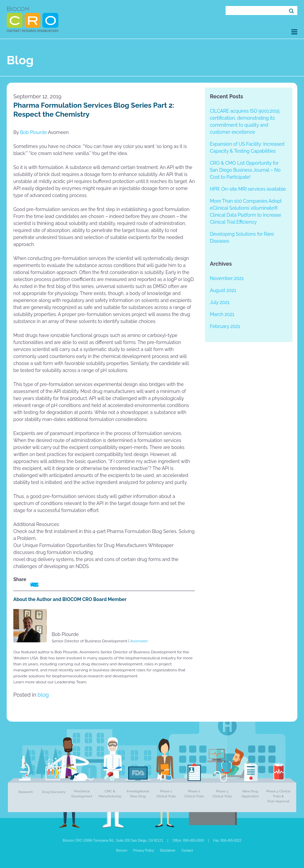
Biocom (122, 850)
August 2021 (223, 290)
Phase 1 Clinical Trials (166, 794)
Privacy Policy (143, 850)
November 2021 (227, 278)
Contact (187, 850)
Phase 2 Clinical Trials (194, 794)
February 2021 (225, 326)
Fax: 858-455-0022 (227, 840)
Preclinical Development (82, 794)
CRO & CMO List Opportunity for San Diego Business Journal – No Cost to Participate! (245, 170)
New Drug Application (250, 794)
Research (26, 792)
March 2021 (222, 314)
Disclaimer (168, 850)
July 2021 (220, 302)
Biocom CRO (33, 19)
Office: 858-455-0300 (188, 840)
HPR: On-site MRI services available (248, 189)
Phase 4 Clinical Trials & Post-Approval (278, 796)
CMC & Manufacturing (110, 794)
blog (43, 695)
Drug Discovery (54, 792)
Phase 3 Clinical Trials (222, 794)
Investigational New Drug (138, 794)
